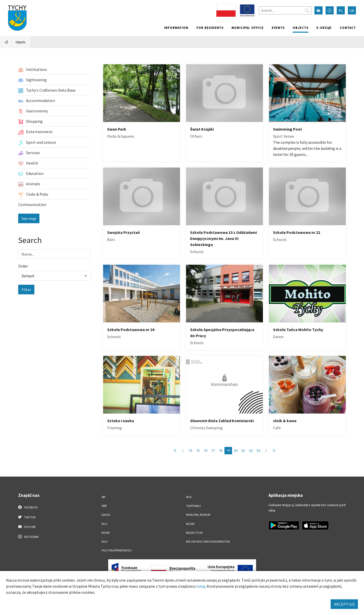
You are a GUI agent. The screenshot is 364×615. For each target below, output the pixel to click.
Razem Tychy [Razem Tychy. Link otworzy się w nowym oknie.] (194, 533)
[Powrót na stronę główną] (7, 42)
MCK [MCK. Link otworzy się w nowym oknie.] (189, 497)
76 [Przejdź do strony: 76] (206, 450)
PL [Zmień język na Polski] (341, 11)
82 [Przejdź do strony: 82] (251, 450)
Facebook (28, 507)
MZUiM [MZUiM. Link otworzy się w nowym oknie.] (190, 524)
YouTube (27, 527)
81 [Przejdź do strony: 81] (243, 450)
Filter (26, 290)
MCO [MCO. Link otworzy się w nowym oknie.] (105, 524)
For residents (210, 28)
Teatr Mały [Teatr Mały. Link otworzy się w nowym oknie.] (193, 506)
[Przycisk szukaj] (307, 10)
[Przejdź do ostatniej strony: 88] (274, 451)
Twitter (27, 517)
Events (278, 28)
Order (23, 266)
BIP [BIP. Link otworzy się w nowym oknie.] (104, 497)
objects (301, 28)
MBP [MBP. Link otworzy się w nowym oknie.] (104, 506)
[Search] (285, 10)
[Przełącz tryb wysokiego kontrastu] (318, 10)
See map (29, 218)
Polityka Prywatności (117, 550)
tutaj (201, 586)
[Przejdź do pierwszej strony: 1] (175, 451)
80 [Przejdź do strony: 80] (236, 450)
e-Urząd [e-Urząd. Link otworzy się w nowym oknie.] (324, 28)
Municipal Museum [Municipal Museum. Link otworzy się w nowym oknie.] (198, 515)
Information (176, 28)
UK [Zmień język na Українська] (352, 11)
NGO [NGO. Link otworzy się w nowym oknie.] (105, 542)
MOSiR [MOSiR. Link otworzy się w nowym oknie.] (106, 533)
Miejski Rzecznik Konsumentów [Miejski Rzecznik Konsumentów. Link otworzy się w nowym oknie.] (208, 542)
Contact (348, 28)
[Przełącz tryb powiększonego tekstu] (330, 10)
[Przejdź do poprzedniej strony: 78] (183, 451)
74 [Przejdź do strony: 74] (190, 450)
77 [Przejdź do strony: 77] (213, 450)
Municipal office (248, 28)
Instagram (28, 537)
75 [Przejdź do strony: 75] (198, 450)
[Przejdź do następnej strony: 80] (266, 451)
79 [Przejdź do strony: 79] (228, 450)
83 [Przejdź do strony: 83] (259, 450)
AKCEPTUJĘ (344, 604)
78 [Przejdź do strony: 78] (221, 450)
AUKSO (106, 515)
